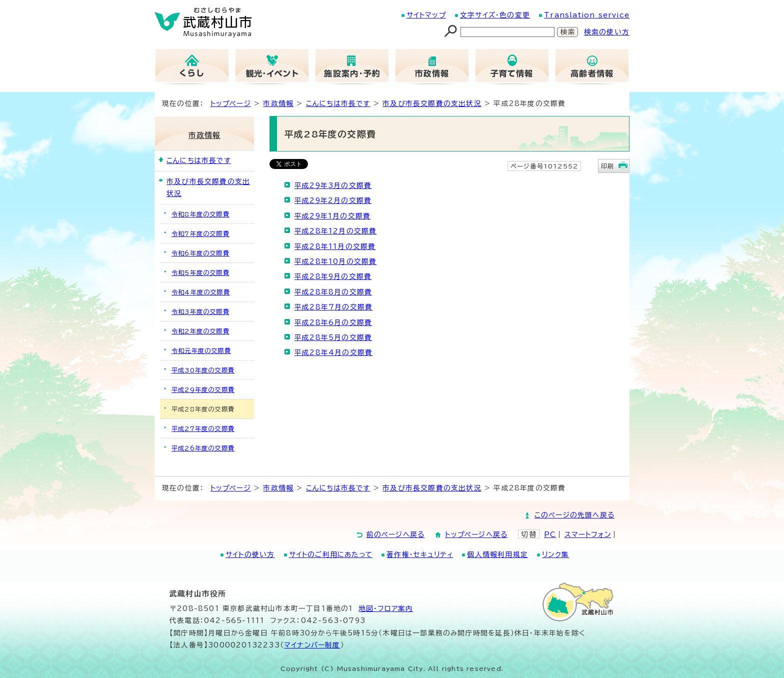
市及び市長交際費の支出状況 (432, 103)
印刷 (607, 166)
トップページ (231, 103)
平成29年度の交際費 (203, 389)
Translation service (587, 15)
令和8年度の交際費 (200, 214)
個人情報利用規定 (497, 554)
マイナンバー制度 (312, 645)
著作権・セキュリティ (420, 554)
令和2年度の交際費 (200, 331)
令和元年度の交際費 (201, 350)
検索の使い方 (607, 32)
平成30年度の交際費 (203, 370)
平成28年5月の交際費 (333, 337)
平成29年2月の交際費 (333, 200)
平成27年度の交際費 (203, 428)
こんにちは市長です (338, 103)
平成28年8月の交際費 (333, 292)
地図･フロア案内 (386, 608)
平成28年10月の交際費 (335, 261)
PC (550, 534)
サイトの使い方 (250, 554)
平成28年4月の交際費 (333, 352)
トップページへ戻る (476, 534)
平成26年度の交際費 (203, 448)
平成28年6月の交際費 (333, 322)
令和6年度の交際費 (200, 253)
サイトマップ (426, 15)
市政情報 (278, 103)
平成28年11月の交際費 (335, 246)
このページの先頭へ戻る (574, 515)
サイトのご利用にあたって (331, 554)
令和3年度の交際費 (200, 311)
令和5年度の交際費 (200, 272)
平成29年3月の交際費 (333, 185)
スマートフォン (588, 534)
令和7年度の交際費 (200, 233)
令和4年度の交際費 (201, 292)
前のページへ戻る (396, 534)
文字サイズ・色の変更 (495, 15)
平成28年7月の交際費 (333, 307)
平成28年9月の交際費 (333, 276)
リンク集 (555, 554)
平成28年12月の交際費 (335, 231)
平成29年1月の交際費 (332, 216)
